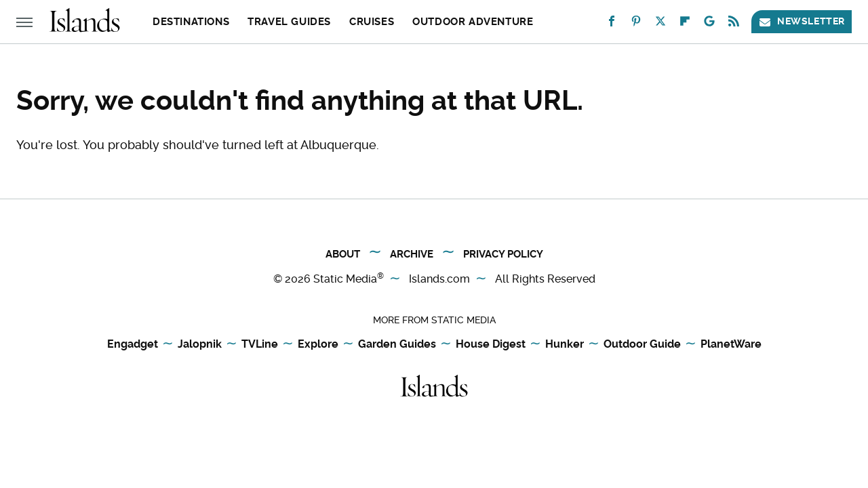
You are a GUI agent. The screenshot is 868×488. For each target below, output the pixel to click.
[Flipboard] (685, 24)
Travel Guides (289, 22)
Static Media (345, 279)
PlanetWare (731, 344)
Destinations (191, 22)
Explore (318, 344)
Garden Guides (397, 344)
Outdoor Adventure (473, 22)
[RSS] (734, 24)
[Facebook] (612, 24)
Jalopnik (200, 344)
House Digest (491, 344)
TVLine (260, 344)
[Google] (709, 24)
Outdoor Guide (642, 344)
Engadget (133, 344)
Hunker (565, 344)
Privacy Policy (503, 254)
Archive (412, 254)
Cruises (372, 22)
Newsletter (802, 21)
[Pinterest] (636, 24)
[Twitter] (660, 24)
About (343, 254)
